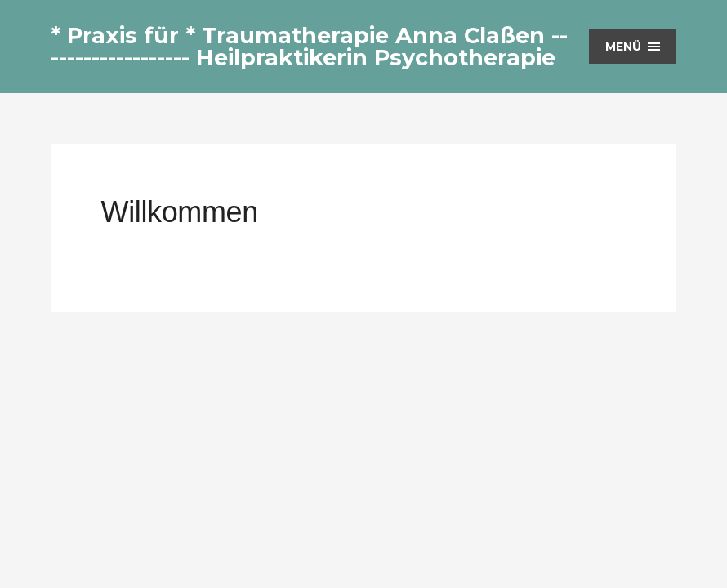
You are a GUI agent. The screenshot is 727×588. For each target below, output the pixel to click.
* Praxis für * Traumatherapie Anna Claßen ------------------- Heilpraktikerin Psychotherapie (309, 47)
